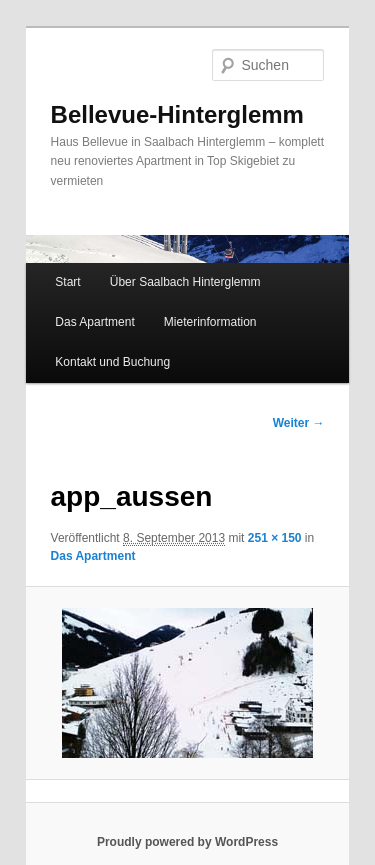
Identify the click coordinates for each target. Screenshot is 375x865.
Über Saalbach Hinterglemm (185, 282)
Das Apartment (94, 322)
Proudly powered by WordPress (187, 842)
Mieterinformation (210, 322)
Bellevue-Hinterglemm (177, 114)
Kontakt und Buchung (112, 362)
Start (67, 282)
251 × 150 (275, 538)
